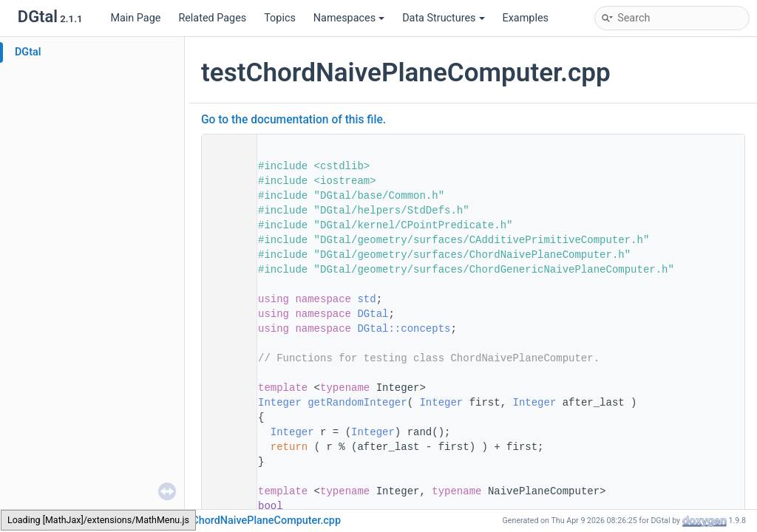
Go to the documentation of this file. (293, 120)
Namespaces (349, 18)
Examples (526, 18)
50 (225, 403)
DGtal (28, 52)
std (366, 299)
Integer (280, 403)
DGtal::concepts (404, 329)
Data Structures (443, 18)
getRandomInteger (357, 403)
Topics (280, 18)
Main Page (135, 18)
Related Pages (212, 18)
